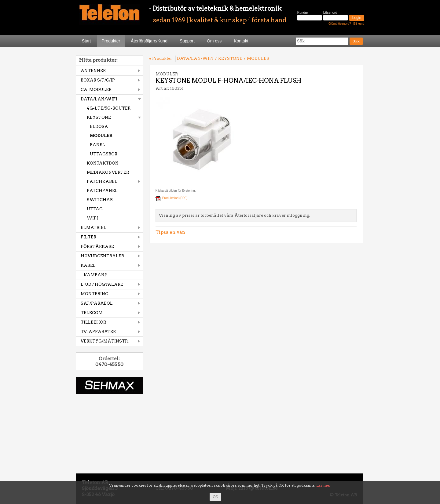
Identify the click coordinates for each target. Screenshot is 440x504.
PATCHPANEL (102, 191)
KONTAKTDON (103, 163)
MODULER (101, 136)
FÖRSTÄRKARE (97, 247)
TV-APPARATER (98, 332)
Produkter (111, 41)
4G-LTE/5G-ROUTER (109, 108)
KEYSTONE (99, 117)
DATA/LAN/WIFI (99, 99)
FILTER (88, 237)
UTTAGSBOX (104, 154)
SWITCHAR (100, 200)
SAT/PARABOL (97, 303)
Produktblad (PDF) (175, 198)
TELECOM (92, 313)
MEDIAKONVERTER (108, 172)
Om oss (214, 41)
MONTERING (95, 294)
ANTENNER (93, 71)
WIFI (92, 218)
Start (86, 41)
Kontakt (241, 41)
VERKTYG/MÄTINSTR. (105, 341)
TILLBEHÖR (93, 322)
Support (187, 41)
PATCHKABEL (102, 181)
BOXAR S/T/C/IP (98, 80)
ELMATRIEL (94, 228)
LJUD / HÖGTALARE (102, 284)
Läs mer (324, 485)
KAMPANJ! (96, 275)
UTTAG (95, 209)
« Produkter (161, 58)
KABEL (88, 265)
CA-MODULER (96, 90)
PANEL (97, 145)
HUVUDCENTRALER (102, 256)
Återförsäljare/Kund (149, 41)
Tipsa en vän (170, 232)
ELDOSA (99, 127)
